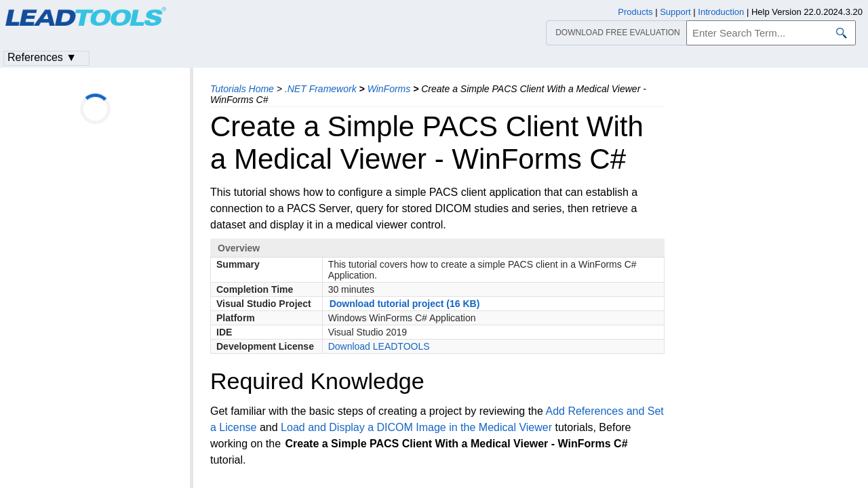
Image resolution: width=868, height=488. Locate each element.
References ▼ (42, 57)
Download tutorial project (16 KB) (405, 304)
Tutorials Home (242, 89)
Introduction (721, 12)
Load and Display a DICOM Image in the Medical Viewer (416, 427)
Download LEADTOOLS (379, 346)
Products (635, 12)
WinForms (389, 89)
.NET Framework (321, 89)
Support (675, 12)
